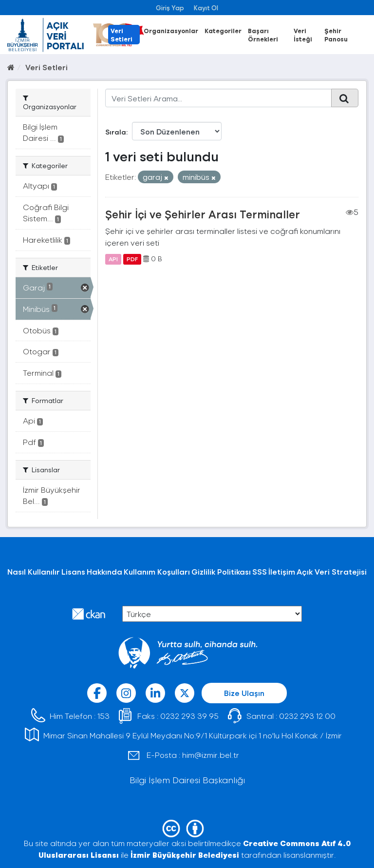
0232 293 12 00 (307, 716)
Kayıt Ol (206, 8)
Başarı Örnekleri (263, 35)
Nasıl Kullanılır (34, 571)
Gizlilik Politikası (221, 571)
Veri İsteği (303, 35)
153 (103, 716)
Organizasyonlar (171, 30)
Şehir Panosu (336, 35)
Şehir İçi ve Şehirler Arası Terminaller (203, 214)
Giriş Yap (170, 8)
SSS (260, 571)
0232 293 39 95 (189, 716)
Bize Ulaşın (244, 693)
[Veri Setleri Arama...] (219, 98)
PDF (132, 259)
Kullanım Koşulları (157, 571)
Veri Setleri (122, 35)
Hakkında (104, 571)
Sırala (116, 132)
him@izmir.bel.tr (211, 755)
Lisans (73, 571)
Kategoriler (223, 30)
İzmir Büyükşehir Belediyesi (185, 855)
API (113, 259)
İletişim (282, 571)
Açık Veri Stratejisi (332, 571)
